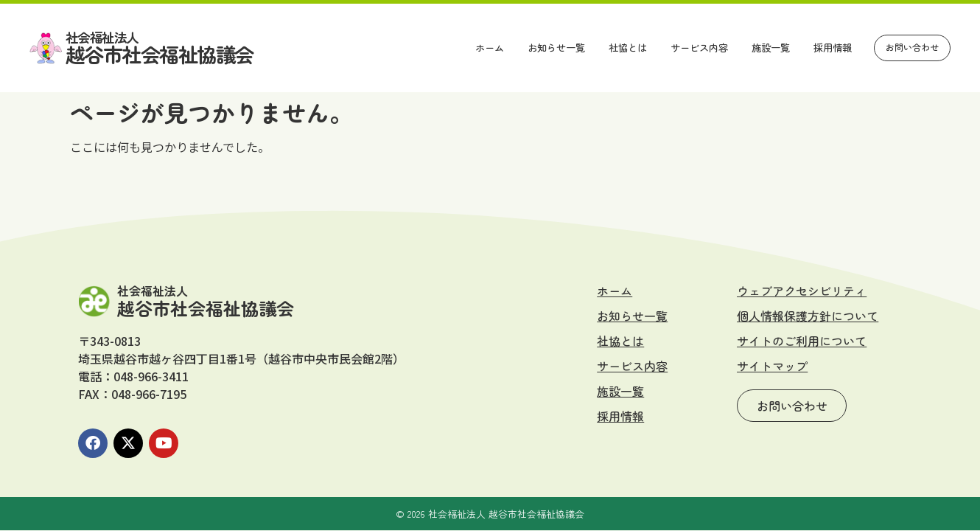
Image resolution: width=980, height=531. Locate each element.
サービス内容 (699, 48)
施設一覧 (771, 48)
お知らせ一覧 (556, 48)
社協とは (628, 48)
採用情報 (833, 48)
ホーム (490, 48)
